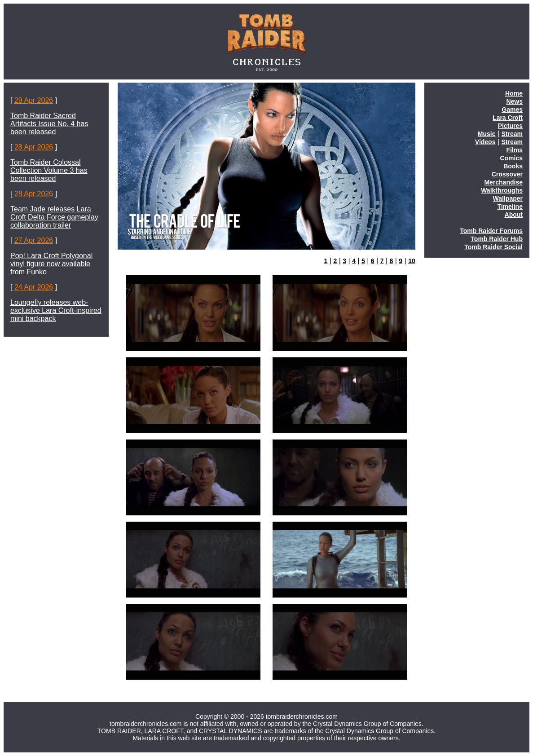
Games (512, 110)
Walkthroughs (502, 190)
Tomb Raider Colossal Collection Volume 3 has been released (49, 170)
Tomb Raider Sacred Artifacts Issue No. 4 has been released (49, 124)
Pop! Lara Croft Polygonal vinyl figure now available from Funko (51, 264)
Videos (485, 142)
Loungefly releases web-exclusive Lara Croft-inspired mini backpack (56, 310)
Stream (512, 134)
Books (513, 166)
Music (487, 134)
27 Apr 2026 (34, 240)
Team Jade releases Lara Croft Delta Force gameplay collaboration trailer (54, 217)
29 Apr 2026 (34, 100)
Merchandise (503, 182)
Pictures (510, 126)
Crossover (507, 174)
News (514, 101)
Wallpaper (508, 198)
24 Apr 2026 (34, 287)
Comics (511, 158)
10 (412, 261)
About (514, 215)
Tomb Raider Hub (497, 239)
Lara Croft (508, 118)
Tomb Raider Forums (491, 231)
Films (514, 150)
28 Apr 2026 (34, 147)
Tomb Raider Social (493, 247)
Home (514, 93)
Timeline (510, 207)
